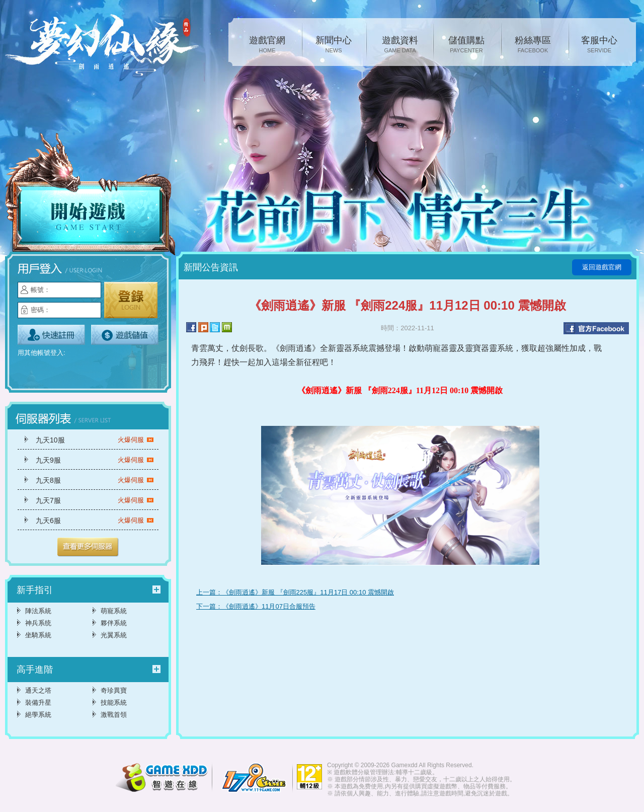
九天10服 (95, 440)
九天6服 (95, 521)
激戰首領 (114, 715)
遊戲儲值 (125, 335)
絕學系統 (38, 715)
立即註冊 (51, 335)
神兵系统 (38, 623)
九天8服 (95, 480)
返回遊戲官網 (602, 267)
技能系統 (114, 703)
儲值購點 (466, 45)
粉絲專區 (533, 45)
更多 (88, 547)
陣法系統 (38, 611)
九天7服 (95, 500)
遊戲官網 (267, 45)
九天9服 (95, 460)
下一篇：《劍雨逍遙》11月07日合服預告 (256, 606)
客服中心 (599, 45)
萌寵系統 (114, 611)
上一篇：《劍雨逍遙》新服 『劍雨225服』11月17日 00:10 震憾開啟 (295, 592)
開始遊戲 (91, 195)
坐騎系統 (38, 635)
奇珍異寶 (114, 690)
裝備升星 (38, 703)
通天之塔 (38, 690)
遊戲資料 (400, 45)
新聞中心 (334, 45)
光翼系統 (114, 635)
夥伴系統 (114, 623)
